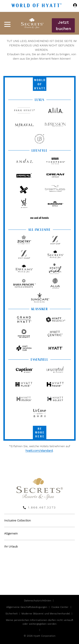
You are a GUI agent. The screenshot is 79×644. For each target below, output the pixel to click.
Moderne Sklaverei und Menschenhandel (46, 614)
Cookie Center (60, 607)
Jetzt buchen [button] (63, 25)
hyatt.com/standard (39, 451)
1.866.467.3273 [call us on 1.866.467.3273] (42, 507)
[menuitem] (39, 521)
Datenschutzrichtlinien (38, 601)
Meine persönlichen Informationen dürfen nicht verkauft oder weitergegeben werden (40, 622)
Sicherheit (12, 614)
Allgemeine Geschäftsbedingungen (27, 607)
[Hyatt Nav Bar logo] (37, 6)
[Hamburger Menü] (7, 24)
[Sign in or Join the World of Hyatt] (75, 6)
